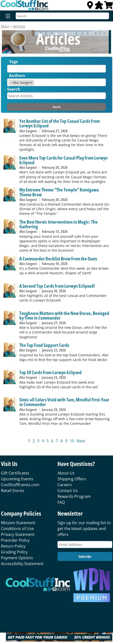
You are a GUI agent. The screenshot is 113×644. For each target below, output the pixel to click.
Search (14, 89)
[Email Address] (85, 545)
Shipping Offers (72, 479)
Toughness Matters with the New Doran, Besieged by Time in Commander (64, 315)
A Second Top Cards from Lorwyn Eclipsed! (57, 286)
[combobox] (56, 69)
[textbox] (10, 70)
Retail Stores (13, 491)
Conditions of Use (17, 529)
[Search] (62, 16)
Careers (65, 485)
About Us (66, 473)
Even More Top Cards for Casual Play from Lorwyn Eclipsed (63, 160)
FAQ (61, 502)
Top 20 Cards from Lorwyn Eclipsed (51, 372)
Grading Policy (14, 552)
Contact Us (68, 491)
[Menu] (7, 16)
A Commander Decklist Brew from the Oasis (58, 259)
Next (81, 441)
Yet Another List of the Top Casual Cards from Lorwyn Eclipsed (60, 123)
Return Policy (13, 546)
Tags (13, 62)
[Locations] (90, 7)
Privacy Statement (18, 534)
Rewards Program (74, 496)
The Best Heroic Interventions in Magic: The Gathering (58, 224)
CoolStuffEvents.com (20, 485)
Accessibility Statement (22, 564)
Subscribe (85, 556)
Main (5, 26)
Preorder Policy (15, 540)
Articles (19, 26)
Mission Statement (18, 523)
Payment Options (17, 558)
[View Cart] (109, 7)
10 (72, 441)
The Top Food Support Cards (44, 345)
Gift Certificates (15, 473)
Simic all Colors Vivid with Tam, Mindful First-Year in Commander (64, 402)
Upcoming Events (17, 479)
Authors (17, 76)
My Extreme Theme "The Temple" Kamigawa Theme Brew (59, 192)
